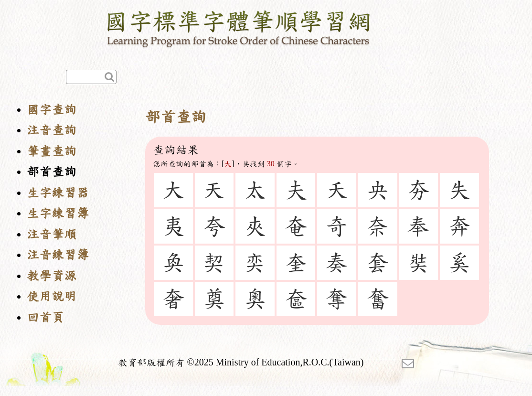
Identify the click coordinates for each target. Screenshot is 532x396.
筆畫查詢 (52, 151)
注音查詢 (52, 130)
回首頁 (45, 317)
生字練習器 (58, 193)
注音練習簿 (58, 255)
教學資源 (52, 276)
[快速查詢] (91, 77)
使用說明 (52, 296)
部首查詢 (52, 172)
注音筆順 (52, 234)
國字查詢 (52, 110)
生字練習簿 (58, 213)
